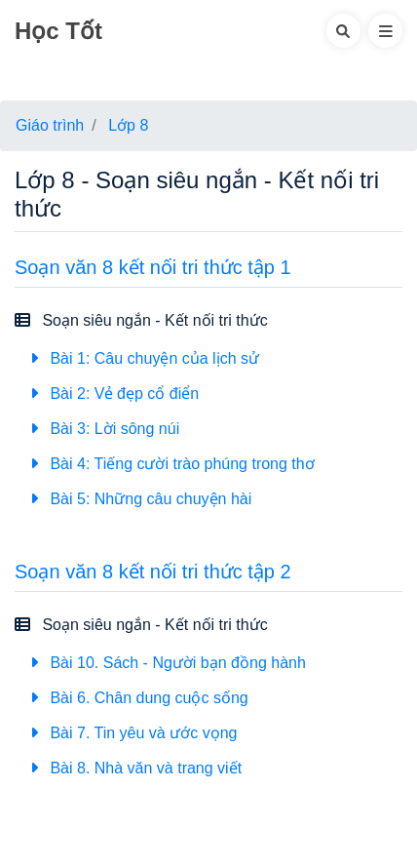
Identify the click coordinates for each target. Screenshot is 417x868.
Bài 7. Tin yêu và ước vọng (133, 733)
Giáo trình (50, 125)
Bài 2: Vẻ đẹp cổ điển (114, 394)
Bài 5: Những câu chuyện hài (141, 499)
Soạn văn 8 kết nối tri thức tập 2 (153, 572)
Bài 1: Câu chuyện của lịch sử (145, 358)
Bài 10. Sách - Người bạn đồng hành (168, 663)
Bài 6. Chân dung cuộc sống (139, 698)
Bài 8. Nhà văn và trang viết (136, 768)
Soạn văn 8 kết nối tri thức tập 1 (153, 267)
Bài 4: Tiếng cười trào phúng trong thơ (172, 464)
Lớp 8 (128, 125)
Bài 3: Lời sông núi (105, 429)
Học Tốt (58, 31)
